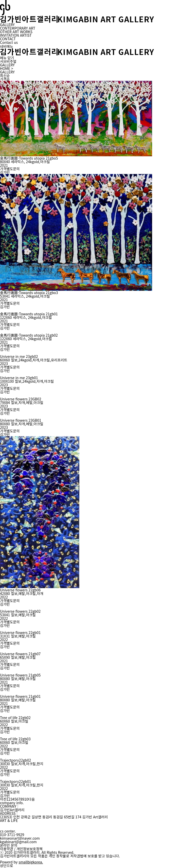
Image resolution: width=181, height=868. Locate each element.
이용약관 (7, 849)
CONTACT (8, 39)
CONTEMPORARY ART (18, 28)
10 (26, 799)
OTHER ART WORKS (16, 32)
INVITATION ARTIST (16, 35)
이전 (3, 799)
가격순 (5, 79)
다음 (31, 799)
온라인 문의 (9, 845)
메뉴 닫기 (7, 58)
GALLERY (7, 25)
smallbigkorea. (31, 862)
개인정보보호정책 (30, 849)
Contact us (9, 42)
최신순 (5, 75)
